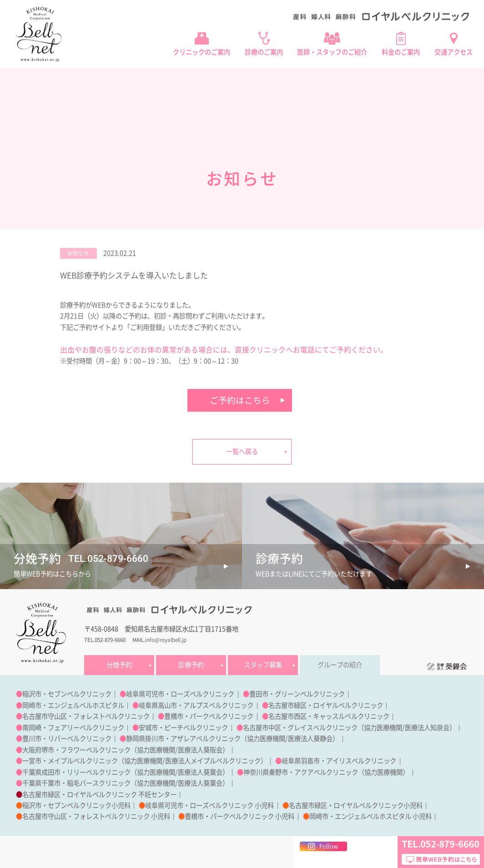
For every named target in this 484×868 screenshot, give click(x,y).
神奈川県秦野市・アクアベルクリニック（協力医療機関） (326, 772)
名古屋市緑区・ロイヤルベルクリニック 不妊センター (99, 795)
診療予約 (191, 665)
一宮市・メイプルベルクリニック (70, 761)
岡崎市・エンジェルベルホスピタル (73, 705)
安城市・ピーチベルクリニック (183, 728)
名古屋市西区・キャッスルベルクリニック (329, 716)
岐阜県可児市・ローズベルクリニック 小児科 (209, 805)
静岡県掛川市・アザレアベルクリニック (183, 739)
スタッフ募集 (263, 665)
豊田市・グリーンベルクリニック (297, 694)
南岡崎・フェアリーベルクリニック (73, 728)
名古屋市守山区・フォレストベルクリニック (86, 716)
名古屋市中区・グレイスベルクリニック (300, 728)
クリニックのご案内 (202, 52)
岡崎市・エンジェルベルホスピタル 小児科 (371, 816)
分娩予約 (119, 665)
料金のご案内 (401, 52)
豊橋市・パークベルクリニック (209, 716)
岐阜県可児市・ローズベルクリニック (180, 694)
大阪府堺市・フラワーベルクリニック (76, 750)
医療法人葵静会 (310, 739)
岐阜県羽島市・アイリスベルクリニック (339, 761)
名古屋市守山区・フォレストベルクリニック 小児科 (96, 816)
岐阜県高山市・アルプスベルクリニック (196, 705)
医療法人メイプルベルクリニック (213, 761)
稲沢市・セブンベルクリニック (67, 694)
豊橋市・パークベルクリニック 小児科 (239, 816)
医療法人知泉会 (427, 728)
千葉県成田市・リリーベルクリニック (76, 772)
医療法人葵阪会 (200, 750)
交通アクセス (454, 52)
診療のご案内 (264, 52)
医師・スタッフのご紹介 (332, 52)
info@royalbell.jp (166, 640)
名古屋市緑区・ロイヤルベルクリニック (326, 705)
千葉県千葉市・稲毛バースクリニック (76, 783)
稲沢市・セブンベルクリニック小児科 (76, 805)
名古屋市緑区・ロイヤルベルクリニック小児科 (356, 805)
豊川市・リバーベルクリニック (67, 739)
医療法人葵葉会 (200, 772)
